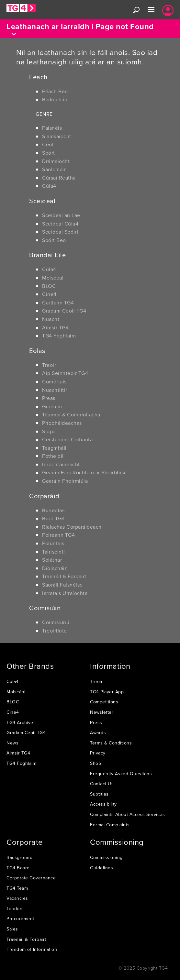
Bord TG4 (53, 518)
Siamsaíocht (57, 136)
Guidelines (101, 868)
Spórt (49, 153)
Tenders (15, 908)
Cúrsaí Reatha (59, 178)
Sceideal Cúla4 (60, 224)
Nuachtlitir (55, 390)
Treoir (49, 365)
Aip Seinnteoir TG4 (65, 373)
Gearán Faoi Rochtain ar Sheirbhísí (84, 472)
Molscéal (53, 278)
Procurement (20, 919)
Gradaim (52, 406)
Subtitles (99, 794)
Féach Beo (55, 91)
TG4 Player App (107, 692)
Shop (96, 763)
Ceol (48, 144)
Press (96, 722)
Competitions (104, 702)
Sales (12, 929)
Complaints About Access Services (127, 814)
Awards (98, 732)
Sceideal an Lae (61, 215)
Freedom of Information (32, 949)
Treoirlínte (55, 631)
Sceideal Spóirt (60, 232)
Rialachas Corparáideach (72, 527)
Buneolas (53, 510)
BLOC (49, 286)
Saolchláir (54, 169)
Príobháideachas (62, 423)
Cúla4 (49, 186)
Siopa (49, 431)
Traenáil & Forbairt (64, 576)
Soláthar (52, 560)
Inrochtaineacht (61, 464)
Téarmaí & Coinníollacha (71, 414)
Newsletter (102, 712)
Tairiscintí (54, 552)
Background (19, 857)
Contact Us (102, 784)
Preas (49, 398)
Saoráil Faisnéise (62, 585)
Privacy (98, 753)
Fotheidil (53, 456)
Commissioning (106, 857)
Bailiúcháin (56, 99)
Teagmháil (54, 448)
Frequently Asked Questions (121, 774)
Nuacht (51, 319)
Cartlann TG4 (58, 303)
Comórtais (54, 381)
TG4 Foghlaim (59, 336)
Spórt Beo (54, 240)
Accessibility (103, 804)
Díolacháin (55, 568)
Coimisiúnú (56, 622)
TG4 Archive (20, 722)
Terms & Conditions (111, 743)
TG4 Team (17, 888)
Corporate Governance (31, 878)
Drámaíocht (56, 161)
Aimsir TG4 (55, 327)
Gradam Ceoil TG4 (64, 311)
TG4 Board (18, 868)
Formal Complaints (110, 825)
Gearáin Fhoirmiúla (65, 481)
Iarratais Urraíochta (65, 593)
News (12, 743)
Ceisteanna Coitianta (67, 439)
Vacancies (17, 898)
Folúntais (53, 543)
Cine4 (49, 294)
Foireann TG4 (58, 535)
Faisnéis (52, 128)
